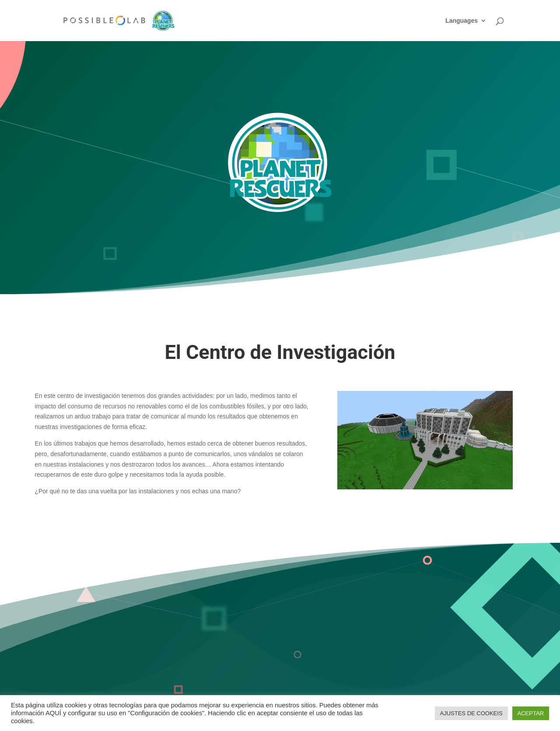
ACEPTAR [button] (531, 713)
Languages (462, 21)
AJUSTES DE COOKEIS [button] (471, 713)
